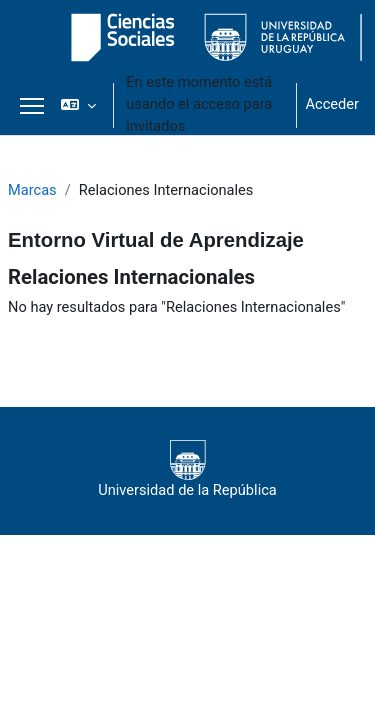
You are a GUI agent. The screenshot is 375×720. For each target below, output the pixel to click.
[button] (78, 105)
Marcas (32, 190)
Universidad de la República (187, 469)
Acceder (332, 104)
